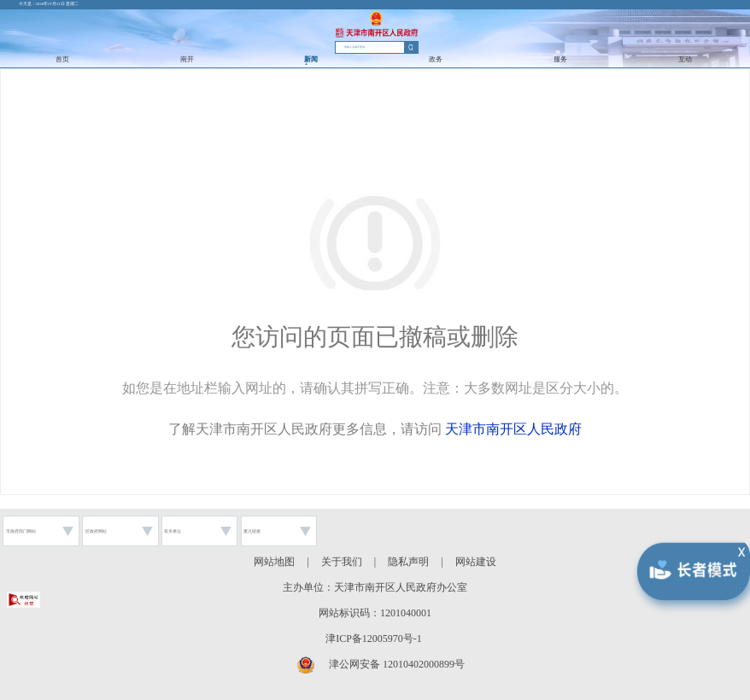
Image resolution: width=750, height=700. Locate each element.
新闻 (311, 59)
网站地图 (274, 562)
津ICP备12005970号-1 (374, 639)
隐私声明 (408, 562)
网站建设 (476, 562)
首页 (62, 59)
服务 (560, 59)
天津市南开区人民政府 (513, 429)
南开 (187, 59)
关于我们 (342, 562)
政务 (436, 59)
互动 (685, 59)
